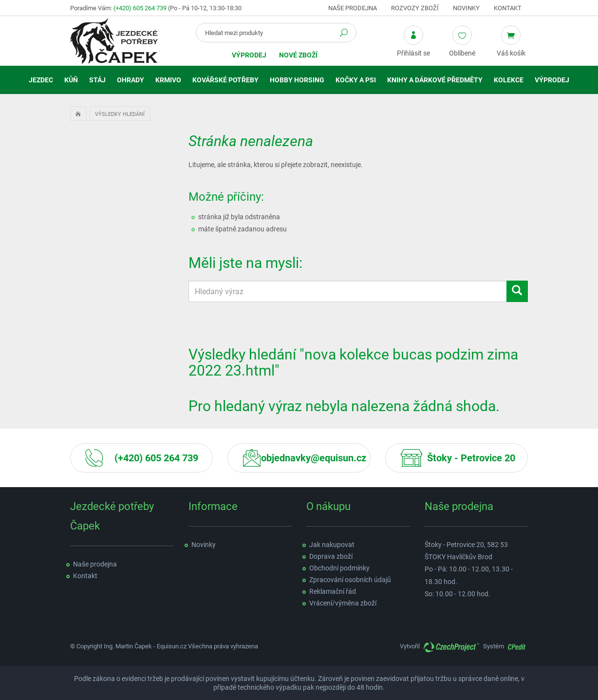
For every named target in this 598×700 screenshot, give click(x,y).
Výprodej (249, 55)
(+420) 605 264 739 (140, 8)
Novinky (466, 8)
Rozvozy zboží (415, 8)
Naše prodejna (353, 8)
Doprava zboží (331, 556)
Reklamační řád (333, 591)
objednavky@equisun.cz (314, 458)
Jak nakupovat (332, 545)
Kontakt (508, 8)
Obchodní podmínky (339, 568)
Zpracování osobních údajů (350, 580)
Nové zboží (298, 55)
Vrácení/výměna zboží (343, 603)
